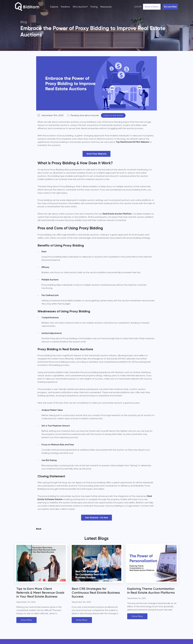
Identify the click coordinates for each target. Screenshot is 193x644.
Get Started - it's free (96, 518)
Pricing (94, 7)
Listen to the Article (113, 115)
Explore (54, 7)
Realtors (65, 7)
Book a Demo (152, 7)
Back (39, 529)
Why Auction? (80, 7)
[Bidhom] (27, 7)
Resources (106, 7)
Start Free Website (96, 154)
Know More (26, 620)
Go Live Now (170, 7)
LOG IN (138, 7)
